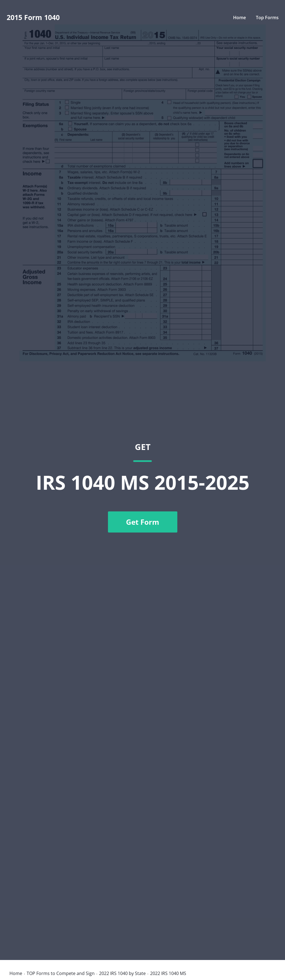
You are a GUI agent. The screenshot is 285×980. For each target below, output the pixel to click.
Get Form (143, 522)
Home (239, 18)
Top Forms (267, 18)
